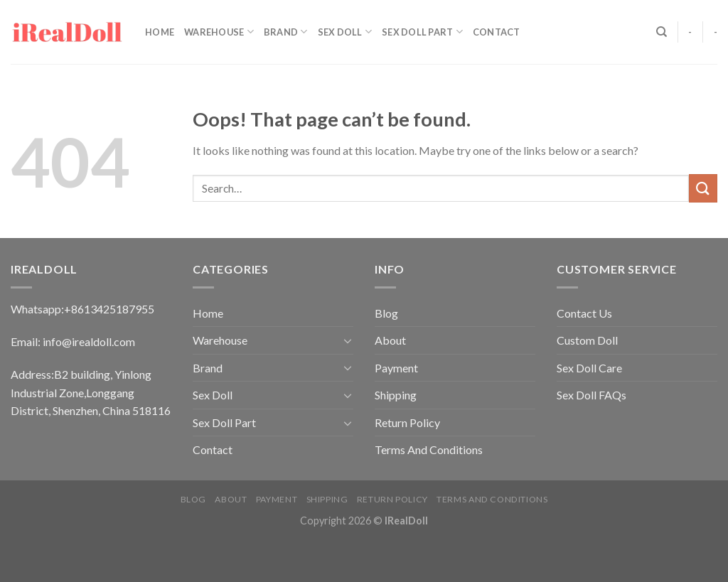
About (390, 340)
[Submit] (703, 188)
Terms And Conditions (429, 449)
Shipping (396, 395)
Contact (497, 32)
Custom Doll (587, 340)
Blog (386, 313)
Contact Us (584, 313)
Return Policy (407, 422)
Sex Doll (345, 32)
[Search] (662, 32)
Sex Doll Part (422, 32)
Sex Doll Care (589, 368)
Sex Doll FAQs (591, 395)
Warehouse (219, 32)
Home (160, 32)
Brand (286, 32)
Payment (396, 368)
